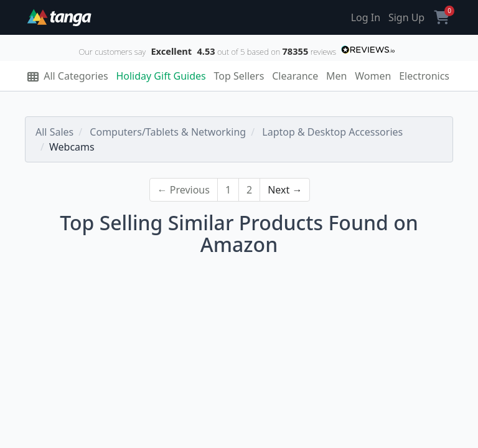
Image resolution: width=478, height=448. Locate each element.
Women (373, 76)
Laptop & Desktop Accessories (332, 132)
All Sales (54, 132)
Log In (366, 17)
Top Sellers (239, 76)
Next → (285, 190)
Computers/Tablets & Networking (168, 132)
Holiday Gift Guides (161, 76)
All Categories (68, 76)
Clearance (295, 76)
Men (336, 76)
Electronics (424, 76)
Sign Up (406, 17)
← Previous (184, 190)
